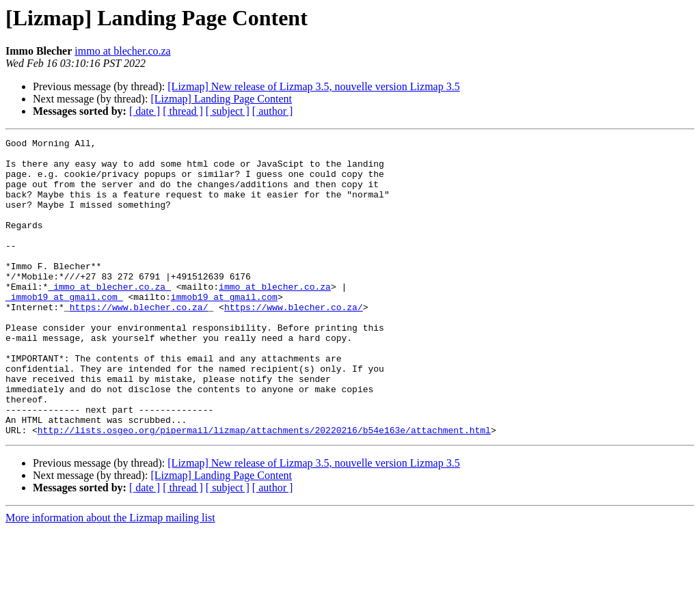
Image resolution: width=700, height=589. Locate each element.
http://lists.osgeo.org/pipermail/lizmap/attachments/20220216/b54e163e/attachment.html (264, 489)
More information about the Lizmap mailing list (110, 577)
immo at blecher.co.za (122, 51)
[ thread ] (183, 111)
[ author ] (273, 111)
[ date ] (145, 111)
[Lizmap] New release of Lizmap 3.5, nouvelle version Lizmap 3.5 (313, 86)
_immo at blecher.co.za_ (109, 317)
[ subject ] (228, 111)
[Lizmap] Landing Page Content (221, 99)
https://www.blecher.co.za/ (139, 342)
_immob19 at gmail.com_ (64, 329)
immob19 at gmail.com (224, 329)
